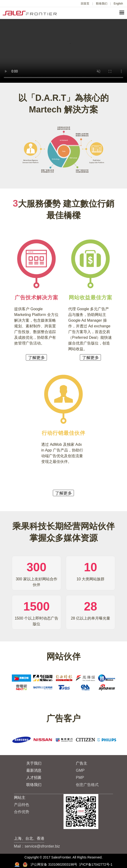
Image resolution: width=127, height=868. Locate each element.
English (118, 4)
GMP (80, 770)
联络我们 (102, 4)
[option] (21, 683)
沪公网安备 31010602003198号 (66, 864)
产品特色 (22, 805)
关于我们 (34, 763)
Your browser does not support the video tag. (63, 51)
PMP (80, 778)
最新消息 (34, 770)
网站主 (20, 798)
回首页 (85, 4)
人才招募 (34, 778)
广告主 (82, 763)
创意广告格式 (87, 785)
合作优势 (22, 812)
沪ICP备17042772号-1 (96, 864)
